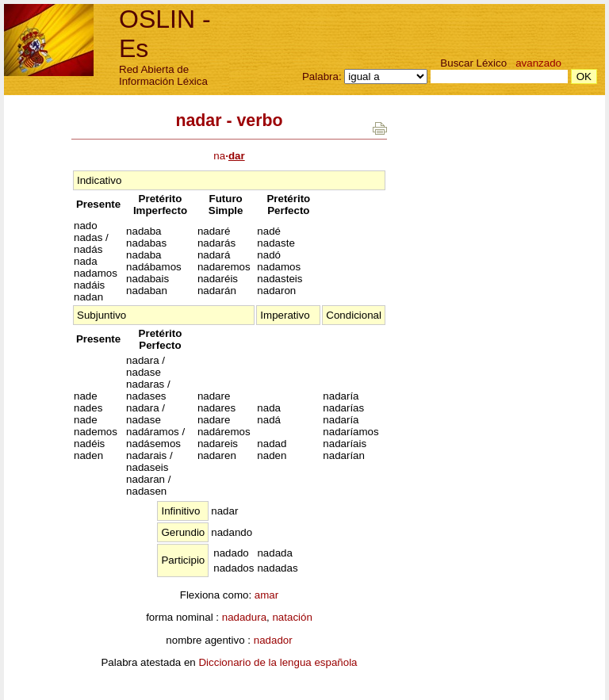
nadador (273, 640)
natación (292, 617)
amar (266, 595)
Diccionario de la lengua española (278, 662)
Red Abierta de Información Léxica (163, 75)
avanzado (538, 63)
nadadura (244, 617)
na (229, 156)
